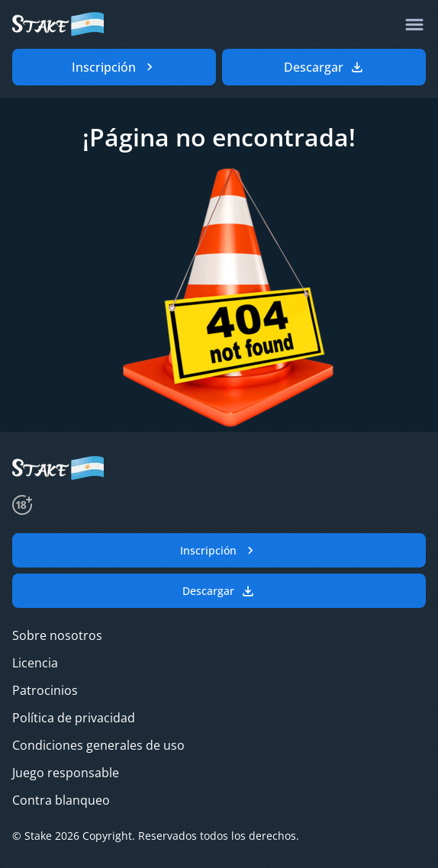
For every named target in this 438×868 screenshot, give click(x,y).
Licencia (35, 663)
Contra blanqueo (61, 800)
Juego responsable (66, 773)
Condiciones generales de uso (98, 745)
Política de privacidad (74, 718)
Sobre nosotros (57, 635)
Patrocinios (45, 690)
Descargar (219, 591)
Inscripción (219, 551)
